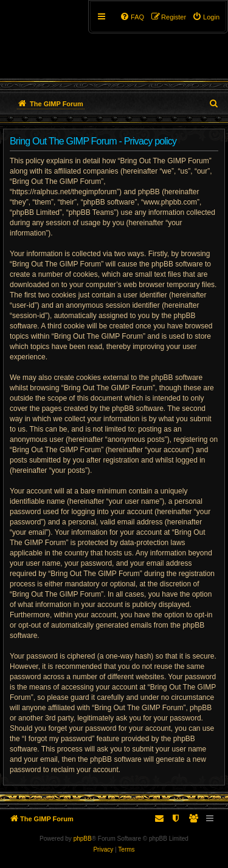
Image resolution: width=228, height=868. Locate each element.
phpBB (83, 839)
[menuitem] (206, 17)
